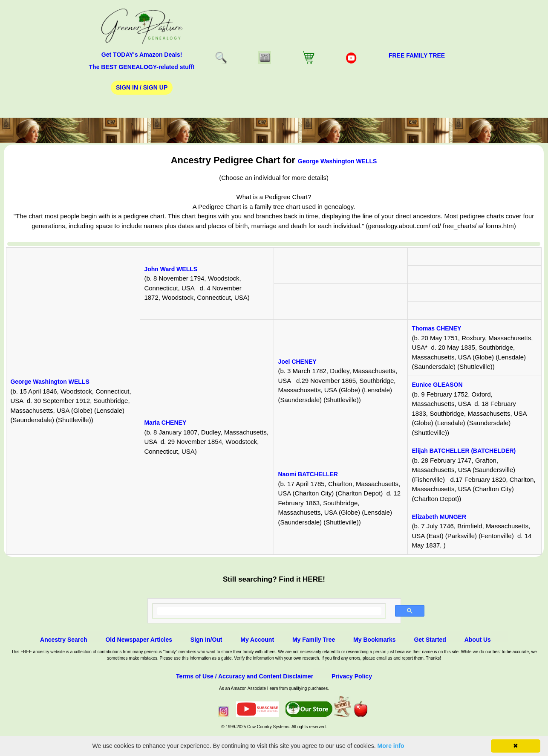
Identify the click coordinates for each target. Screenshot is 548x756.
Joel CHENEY (297, 362)
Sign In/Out (206, 640)
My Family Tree (314, 640)
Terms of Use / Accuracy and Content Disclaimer (245, 676)
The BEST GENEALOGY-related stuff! (142, 67)
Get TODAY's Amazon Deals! (142, 55)
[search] (269, 611)
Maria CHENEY (165, 423)
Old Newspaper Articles (139, 640)
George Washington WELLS (337, 161)
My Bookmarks (375, 640)
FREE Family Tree (417, 55)
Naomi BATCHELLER (308, 474)
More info (391, 746)
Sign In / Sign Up (142, 87)
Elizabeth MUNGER (439, 517)
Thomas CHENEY (436, 328)
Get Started (430, 640)
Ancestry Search (64, 640)
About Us (478, 640)
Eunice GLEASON (437, 385)
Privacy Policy (352, 676)
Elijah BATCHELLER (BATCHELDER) (464, 451)
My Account (257, 640)
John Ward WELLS (171, 269)
